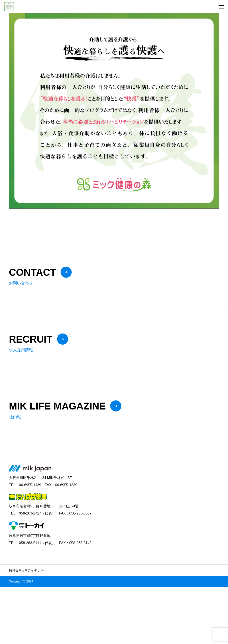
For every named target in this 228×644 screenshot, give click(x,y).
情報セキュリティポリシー (28, 570)
